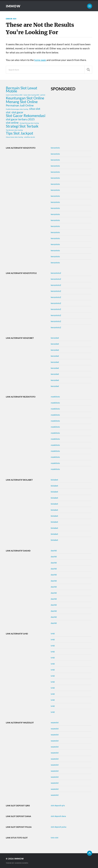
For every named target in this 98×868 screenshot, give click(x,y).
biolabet (54, 480)
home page (40, 60)
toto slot (55, 837)
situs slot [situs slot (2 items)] (35, 109)
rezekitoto (55, 397)
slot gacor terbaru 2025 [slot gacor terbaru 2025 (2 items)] (20, 119)
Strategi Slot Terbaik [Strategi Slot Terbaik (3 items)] (22, 126)
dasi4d (54, 550)
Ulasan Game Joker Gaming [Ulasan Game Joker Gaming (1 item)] (14, 137)
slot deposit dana (58, 816)
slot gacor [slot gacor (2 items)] (17, 112)
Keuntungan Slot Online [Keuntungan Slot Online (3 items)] (25, 98)
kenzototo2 (56, 273)
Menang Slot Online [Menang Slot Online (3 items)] (22, 102)
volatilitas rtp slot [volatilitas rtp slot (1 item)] (29, 137)
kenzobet (55, 338)
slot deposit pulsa (59, 827)
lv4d (53, 633)
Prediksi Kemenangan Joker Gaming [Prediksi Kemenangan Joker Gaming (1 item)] (17, 109)
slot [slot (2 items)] (8, 112)
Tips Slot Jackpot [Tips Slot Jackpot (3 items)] (20, 133)
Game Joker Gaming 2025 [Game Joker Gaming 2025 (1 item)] (31, 95)
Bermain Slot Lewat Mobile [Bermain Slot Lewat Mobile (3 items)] (22, 89)
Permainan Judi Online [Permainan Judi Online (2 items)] (20, 105)
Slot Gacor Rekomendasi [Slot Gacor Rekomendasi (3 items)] (26, 116)
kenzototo (55, 148)
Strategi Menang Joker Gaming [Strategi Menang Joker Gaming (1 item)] (29, 123)
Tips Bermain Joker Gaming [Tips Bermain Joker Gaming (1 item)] (14, 130)
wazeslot (55, 722)
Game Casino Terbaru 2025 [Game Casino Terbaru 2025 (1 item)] (14, 95)
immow (13, 6)
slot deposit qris (58, 805)
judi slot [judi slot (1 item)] (43, 95)
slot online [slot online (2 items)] (12, 123)
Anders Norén (22, 863)
